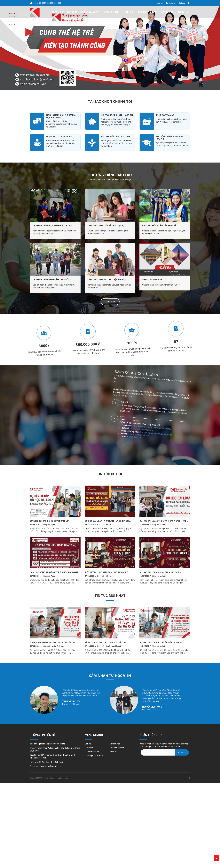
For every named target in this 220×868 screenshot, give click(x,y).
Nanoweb (64, 778)
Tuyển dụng (171, 3)
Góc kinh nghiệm (148, 12)
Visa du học (167, 12)
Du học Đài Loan (92, 752)
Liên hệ (160, 3)
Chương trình (112, 12)
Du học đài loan (91, 12)
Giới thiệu (72, 12)
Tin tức (129, 12)
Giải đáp (182, 3)
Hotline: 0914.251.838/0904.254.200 (46, 3)
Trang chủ (58, 12)
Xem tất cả (110, 302)
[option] (110, 48)
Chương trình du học (94, 756)
